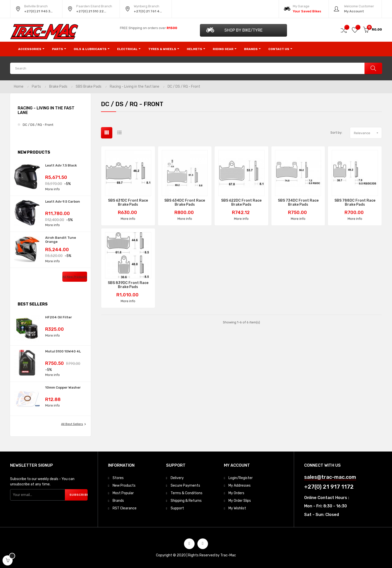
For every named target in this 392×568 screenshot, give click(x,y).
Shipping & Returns (186, 501)
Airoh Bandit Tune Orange (61, 240)
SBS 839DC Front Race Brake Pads (128, 285)
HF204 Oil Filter (59, 317)
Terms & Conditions (187, 493)
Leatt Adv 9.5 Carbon (63, 202)
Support (177, 508)
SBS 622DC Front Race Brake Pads (241, 203)
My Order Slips (240, 501)
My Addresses (240, 486)
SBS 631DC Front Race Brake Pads (128, 203)
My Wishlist (237, 508)
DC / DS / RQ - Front (38, 125)
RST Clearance (125, 508)
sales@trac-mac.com (330, 477)
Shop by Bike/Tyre (234, 30)
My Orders (236, 493)
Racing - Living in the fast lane (46, 110)
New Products (124, 486)
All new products (75, 277)
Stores (118, 478)
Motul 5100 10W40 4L (63, 351)
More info (53, 189)
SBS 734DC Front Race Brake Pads (298, 203)
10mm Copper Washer (63, 387)
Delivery (177, 478)
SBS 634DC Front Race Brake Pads (185, 203)
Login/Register (241, 478)
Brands (118, 501)
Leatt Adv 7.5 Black (61, 165)
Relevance (368, 133)
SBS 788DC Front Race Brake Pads (355, 203)
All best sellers (74, 424)
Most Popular (123, 493)
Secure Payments (185, 486)
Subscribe (79, 495)
